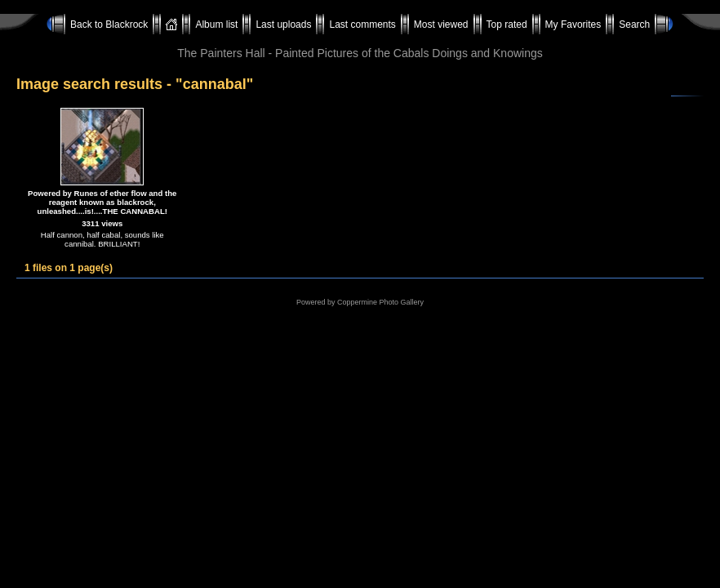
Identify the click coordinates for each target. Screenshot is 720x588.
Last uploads (283, 24)
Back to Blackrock (109, 24)
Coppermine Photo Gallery (380, 302)
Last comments (362, 24)
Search (634, 24)
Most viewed (441, 24)
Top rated (507, 24)
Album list (216, 24)
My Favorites (573, 24)
